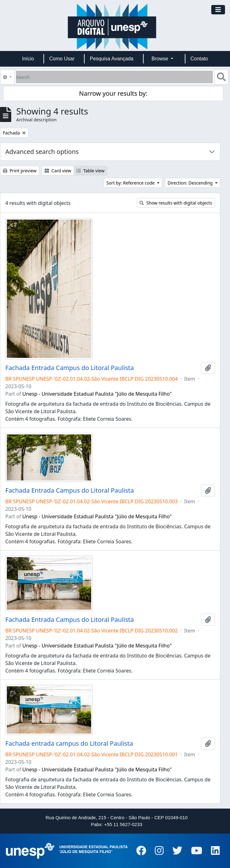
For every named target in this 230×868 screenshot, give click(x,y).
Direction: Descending (191, 183)
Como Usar (62, 59)
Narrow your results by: (113, 93)
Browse (161, 59)
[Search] (114, 77)
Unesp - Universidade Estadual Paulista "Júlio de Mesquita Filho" (97, 394)
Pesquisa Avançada (111, 59)
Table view (90, 171)
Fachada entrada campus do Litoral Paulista (69, 744)
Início (28, 59)
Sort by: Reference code (131, 183)
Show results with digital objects (176, 203)
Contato (199, 59)
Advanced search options (42, 152)
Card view (58, 171)
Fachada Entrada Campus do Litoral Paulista (70, 368)
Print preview (20, 171)
